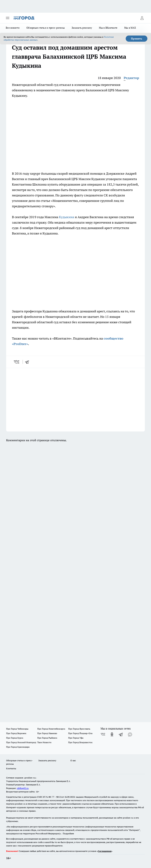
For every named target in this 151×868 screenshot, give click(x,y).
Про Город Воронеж (16, 733)
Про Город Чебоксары (17, 729)
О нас (73, 760)
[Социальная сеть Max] (130, 734)
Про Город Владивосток (80, 742)
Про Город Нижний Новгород (21, 742)
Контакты (11, 768)
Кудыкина (67, 217)
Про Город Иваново (47, 733)
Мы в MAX (130, 28)
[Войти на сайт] (142, 18)
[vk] (17, 362)
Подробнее (68, 833)
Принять (137, 39)
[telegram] (28, 362)
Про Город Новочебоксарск (51, 729)
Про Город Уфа (76, 738)
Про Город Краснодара (18, 747)
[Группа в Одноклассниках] (112, 734)
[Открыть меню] (8, 18)
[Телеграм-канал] (121, 734)
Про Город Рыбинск (47, 738)
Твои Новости (44, 742)
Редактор (131, 78)
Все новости (13, 28)
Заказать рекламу (82, 28)
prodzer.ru (20, 804)
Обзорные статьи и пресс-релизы (46, 28)
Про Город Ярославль (79, 729)
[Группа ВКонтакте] (103, 734)
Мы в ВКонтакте (108, 28)
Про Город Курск (15, 738)
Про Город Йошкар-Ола (80, 733)
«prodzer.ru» (30, 778)
